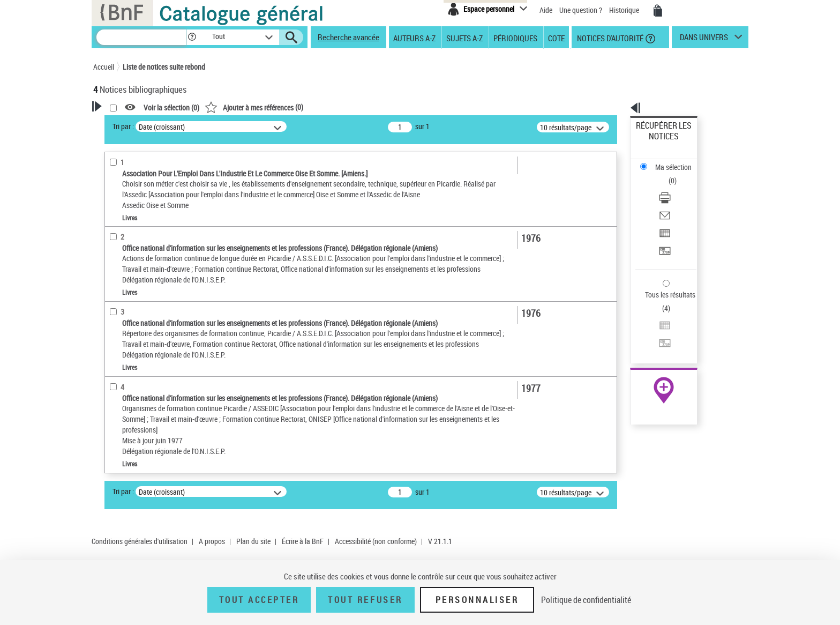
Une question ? (581, 10)
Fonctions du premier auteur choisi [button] (151, 232)
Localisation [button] (124, 347)
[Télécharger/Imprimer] (678, 161)
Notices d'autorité (609, 38)
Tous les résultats (663, 229)
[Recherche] (141, 37)
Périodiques (515, 38)
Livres (117, 330)
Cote (556, 38)
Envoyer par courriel (667, 174)
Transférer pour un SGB (672, 200)
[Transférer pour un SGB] (678, 200)
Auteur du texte (131, 254)
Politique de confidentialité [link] (586, 600)
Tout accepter (259, 600)
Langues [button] (118, 382)
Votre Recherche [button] (137, 124)
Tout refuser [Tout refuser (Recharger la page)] (365, 600)
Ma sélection (656, 142)
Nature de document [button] (138, 271)
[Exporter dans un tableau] (678, 187)
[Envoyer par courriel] (678, 174)
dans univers (704, 40)
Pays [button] (112, 418)
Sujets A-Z (464, 38)
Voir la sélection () (309, 107)
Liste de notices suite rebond (164, 67)
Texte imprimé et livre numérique (155, 287)
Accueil (104, 67)
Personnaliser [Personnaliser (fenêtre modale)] (477, 600)
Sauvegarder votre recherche (160, 187)
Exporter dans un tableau (675, 187)
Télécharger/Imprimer (669, 161)
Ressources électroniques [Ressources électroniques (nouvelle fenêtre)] (658, 340)
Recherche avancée (348, 37)
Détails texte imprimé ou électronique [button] (144, 308)
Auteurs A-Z (414, 38)
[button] (192, 37)
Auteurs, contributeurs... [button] (145, 364)
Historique (625, 10)
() (392, 107)
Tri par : (261, 126)
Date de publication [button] (136, 400)
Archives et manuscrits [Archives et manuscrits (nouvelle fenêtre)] (654, 328)
